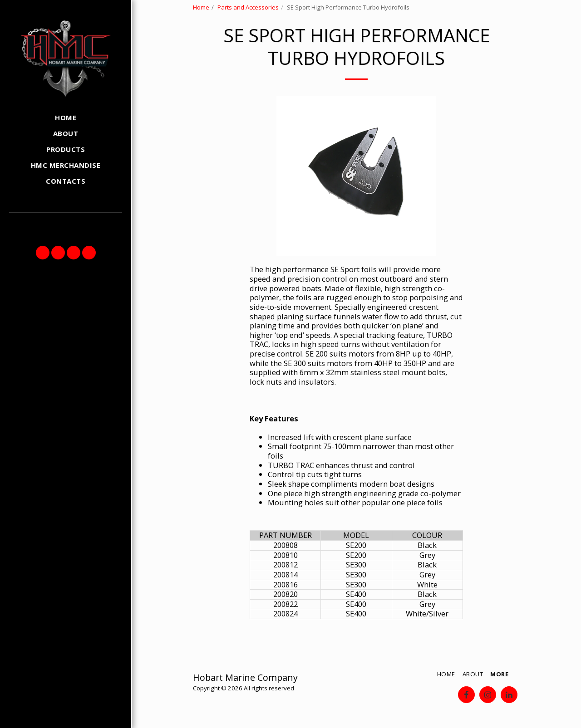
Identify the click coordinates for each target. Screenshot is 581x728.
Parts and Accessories (248, 7)
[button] (43, 253)
